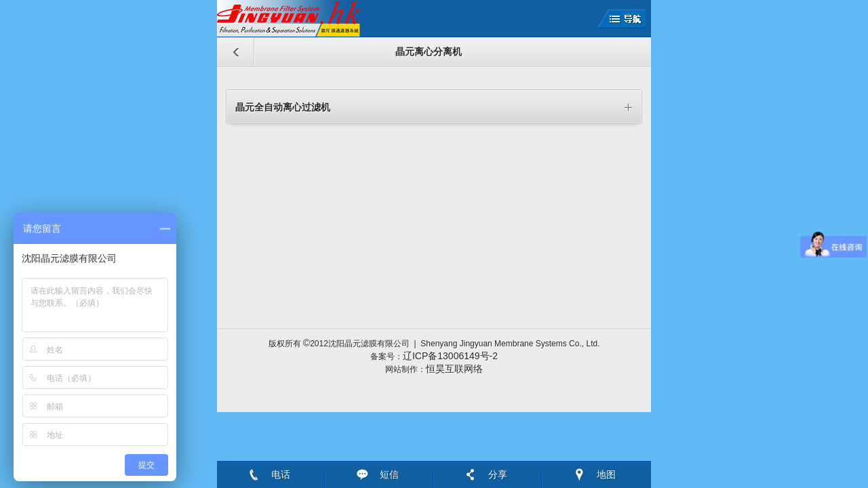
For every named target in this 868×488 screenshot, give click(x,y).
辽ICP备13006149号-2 (450, 356)
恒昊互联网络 (454, 369)
